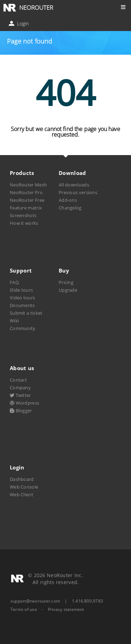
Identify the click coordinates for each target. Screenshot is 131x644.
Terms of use (24, 609)
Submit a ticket (26, 313)
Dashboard (22, 479)
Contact (18, 380)
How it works (24, 223)
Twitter (20, 395)
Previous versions (78, 192)
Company (20, 388)
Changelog (70, 208)
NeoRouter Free (27, 200)
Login (19, 24)
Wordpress (24, 403)
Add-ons (68, 200)
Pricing (66, 282)
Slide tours (21, 290)
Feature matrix (26, 208)
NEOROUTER (36, 7)
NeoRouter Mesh (28, 185)
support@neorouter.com (35, 601)
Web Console (24, 487)
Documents (22, 305)
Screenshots (23, 215)
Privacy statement (66, 609)
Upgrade (68, 290)
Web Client (21, 495)
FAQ (14, 282)
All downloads (74, 185)
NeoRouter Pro (26, 192)
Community (23, 328)
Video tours (22, 298)
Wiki (14, 321)
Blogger (21, 411)
